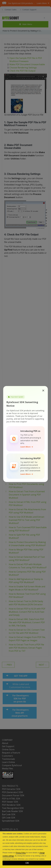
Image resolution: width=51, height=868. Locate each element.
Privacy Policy (21, 853)
